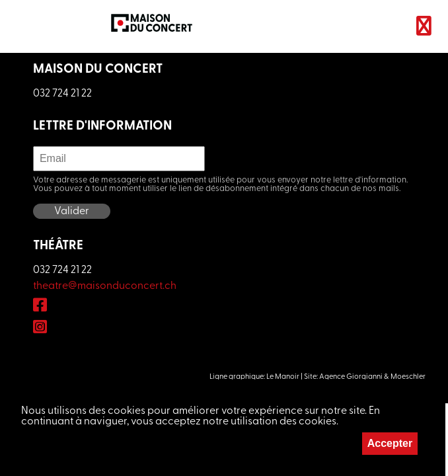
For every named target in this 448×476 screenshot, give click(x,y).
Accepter (390, 443)
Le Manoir (283, 377)
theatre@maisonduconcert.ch (105, 286)
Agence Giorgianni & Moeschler (372, 377)
